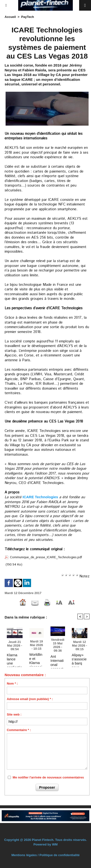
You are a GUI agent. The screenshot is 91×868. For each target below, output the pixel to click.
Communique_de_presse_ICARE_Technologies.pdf (46, 557)
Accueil (10, 17)
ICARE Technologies (40, 497)
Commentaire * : (19, 730)
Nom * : (12, 683)
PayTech (28, 17)
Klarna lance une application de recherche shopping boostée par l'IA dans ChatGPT (14, 659)
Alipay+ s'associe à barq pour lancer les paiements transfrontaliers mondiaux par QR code (80, 659)
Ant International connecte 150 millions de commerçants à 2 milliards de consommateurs (57, 660)
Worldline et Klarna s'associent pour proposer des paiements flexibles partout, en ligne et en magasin (37, 658)
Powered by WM (46, 844)
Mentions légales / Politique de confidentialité (45, 855)
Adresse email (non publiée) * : (30, 699)
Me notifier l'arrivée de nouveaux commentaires (48, 777)
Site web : (14, 714)
